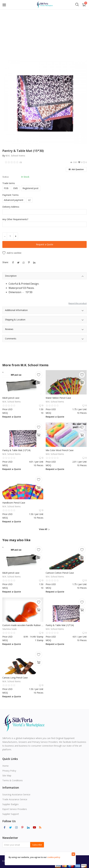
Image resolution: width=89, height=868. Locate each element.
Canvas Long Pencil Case (15, 678)
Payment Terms (10, 195)
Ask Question (76, 169)
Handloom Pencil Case (14, 503)
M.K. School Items (15, 156)
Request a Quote (45, 244)
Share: (5, 262)
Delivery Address (11, 207)
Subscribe (37, 845)
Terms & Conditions (13, 780)
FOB (6, 188)
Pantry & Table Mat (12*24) (16, 450)
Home (5, 766)
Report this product (78, 303)
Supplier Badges (10, 804)
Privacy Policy (9, 771)
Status (6, 177)
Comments (44, 339)
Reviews (44, 330)
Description (44, 276)
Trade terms (9, 183)
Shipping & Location (44, 320)
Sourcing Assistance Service (16, 794)
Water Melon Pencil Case (58, 398)
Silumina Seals (10, 629)
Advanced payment (14, 200)
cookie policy (54, 857)
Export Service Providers (15, 809)
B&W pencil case (11, 398)
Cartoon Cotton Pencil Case (60, 573)
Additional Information (44, 311)
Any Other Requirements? (15, 219)
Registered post (31, 188)
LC (29, 200)
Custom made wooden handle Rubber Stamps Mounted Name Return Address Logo (23, 625)
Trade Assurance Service (15, 799)
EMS (16, 188)
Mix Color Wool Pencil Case (60, 450)
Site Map (7, 776)
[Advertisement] (44, 33)
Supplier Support (11, 814)
